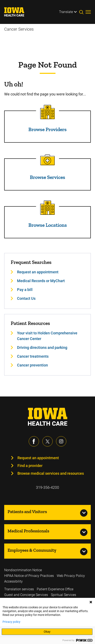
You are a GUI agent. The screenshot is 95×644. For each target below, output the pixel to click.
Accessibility (13, 581)
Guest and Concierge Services (26, 595)
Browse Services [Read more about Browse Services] (47, 177)
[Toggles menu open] (88, 12)
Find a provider (30, 466)
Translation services (19, 589)
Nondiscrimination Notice (23, 570)
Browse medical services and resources (51, 473)
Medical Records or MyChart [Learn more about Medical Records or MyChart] (41, 281)
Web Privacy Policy (71, 576)
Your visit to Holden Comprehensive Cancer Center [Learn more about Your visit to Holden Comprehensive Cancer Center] (47, 336)
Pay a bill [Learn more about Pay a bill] (25, 290)
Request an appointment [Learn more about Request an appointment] (38, 272)
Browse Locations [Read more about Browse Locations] (48, 225)
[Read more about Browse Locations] (47, 208)
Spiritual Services (63, 595)
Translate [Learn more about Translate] (66, 12)
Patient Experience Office (55, 589)
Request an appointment (38, 458)
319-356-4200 (47, 487)
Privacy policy (11, 622)
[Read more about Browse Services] (47, 160)
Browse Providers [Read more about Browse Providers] (47, 129)
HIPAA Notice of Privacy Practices (29, 576)
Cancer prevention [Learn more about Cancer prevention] (32, 365)
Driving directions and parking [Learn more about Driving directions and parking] (42, 347)
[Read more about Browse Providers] (47, 112)
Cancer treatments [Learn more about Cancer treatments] (33, 356)
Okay (47, 632)
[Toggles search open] (82, 12)
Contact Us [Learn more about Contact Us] (26, 298)
